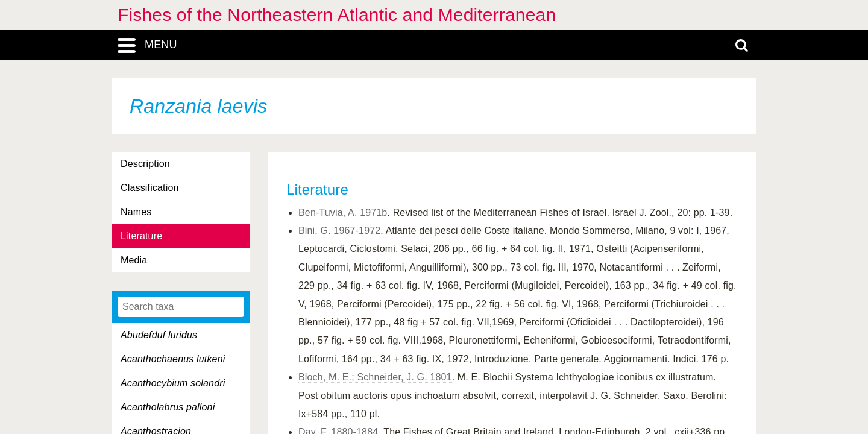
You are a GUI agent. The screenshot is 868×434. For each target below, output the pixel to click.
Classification (150, 188)
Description (145, 164)
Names (136, 212)
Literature (141, 236)
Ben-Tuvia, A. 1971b (343, 212)
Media (134, 260)
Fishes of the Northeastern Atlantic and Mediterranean (337, 15)
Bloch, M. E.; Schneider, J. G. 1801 (375, 377)
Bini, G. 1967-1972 (339, 231)
